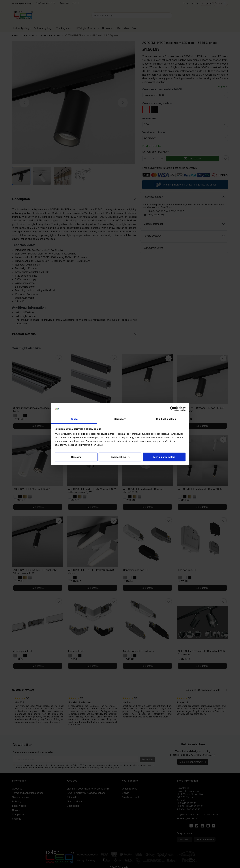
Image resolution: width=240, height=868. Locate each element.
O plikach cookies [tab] (166, 419)
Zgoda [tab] (74, 419)
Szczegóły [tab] (120, 419)
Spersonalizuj (120, 457)
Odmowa (76, 457)
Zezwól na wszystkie (164, 457)
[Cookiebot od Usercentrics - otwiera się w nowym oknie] (172, 409)
